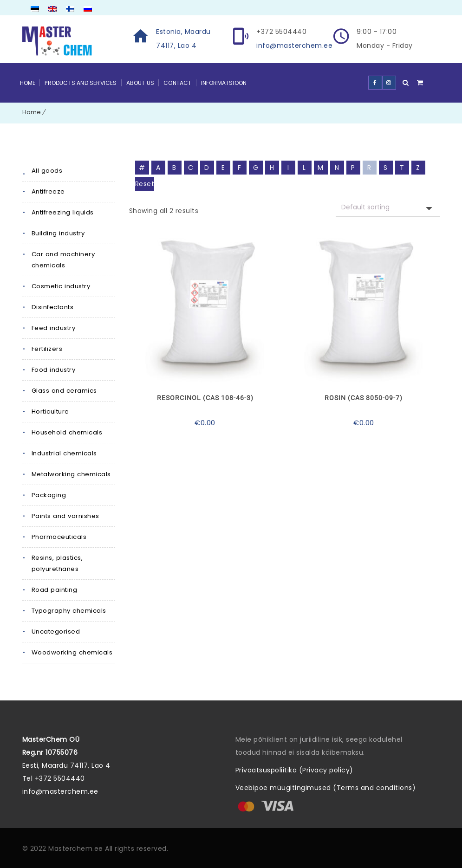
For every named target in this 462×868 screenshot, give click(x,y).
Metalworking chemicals (71, 474)
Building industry (58, 233)
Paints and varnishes (65, 516)
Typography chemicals (69, 611)
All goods (47, 171)
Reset (145, 184)
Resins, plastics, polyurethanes (57, 563)
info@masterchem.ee (294, 45)
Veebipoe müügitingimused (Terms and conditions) (326, 788)
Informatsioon (224, 83)
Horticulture (50, 411)
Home (28, 83)
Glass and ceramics (64, 391)
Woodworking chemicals (72, 652)
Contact (177, 83)
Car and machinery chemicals (63, 260)
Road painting (54, 590)
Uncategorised (56, 632)
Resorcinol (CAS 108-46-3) (205, 398)
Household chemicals (67, 432)
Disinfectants (52, 307)
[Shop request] (388, 207)
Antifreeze (48, 191)
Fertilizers (47, 349)
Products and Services (81, 83)
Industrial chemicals (64, 453)
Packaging (49, 495)
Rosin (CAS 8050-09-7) (364, 398)
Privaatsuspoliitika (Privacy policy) (294, 770)
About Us (140, 83)
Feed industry (53, 328)
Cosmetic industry (61, 286)
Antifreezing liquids (62, 212)
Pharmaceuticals (59, 537)
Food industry (53, 370)
